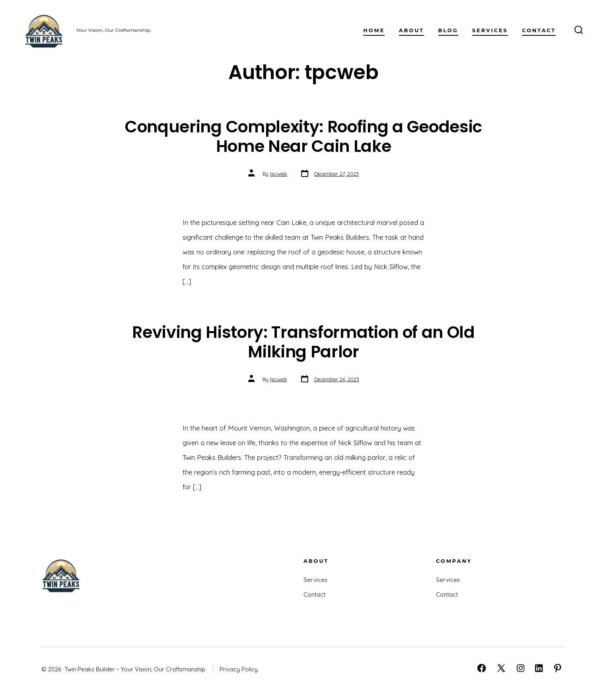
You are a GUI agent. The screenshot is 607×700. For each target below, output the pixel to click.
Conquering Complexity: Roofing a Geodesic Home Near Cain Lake (303, 136)
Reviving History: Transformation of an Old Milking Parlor (303, 342)
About (411, 30)
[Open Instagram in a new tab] (521, 668)
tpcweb (279, 174)
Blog (448, 30)
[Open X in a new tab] (501, 668)
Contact (539, 30)
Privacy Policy (239, 669)
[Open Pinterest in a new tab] (558, 668)
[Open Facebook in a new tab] (482, 668)
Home (374, 30)
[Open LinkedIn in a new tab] (539, 668)
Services (490, 30)
